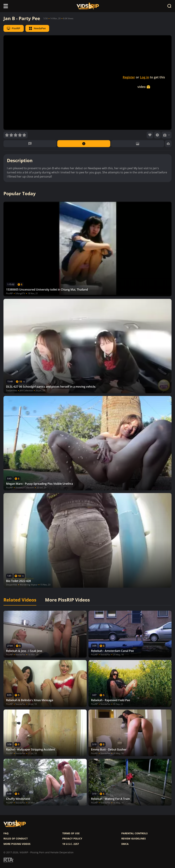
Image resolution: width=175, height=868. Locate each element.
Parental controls (134, 833)
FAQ (6, 833)
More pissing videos (17, 844)
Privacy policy (72, 839)
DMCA (125, 844)
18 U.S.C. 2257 (71, 844)
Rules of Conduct (16, 839)
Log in (145, 77)
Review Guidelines (134, 839)
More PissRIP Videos (67, 600)
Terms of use (71, 833)
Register (129, 77)
